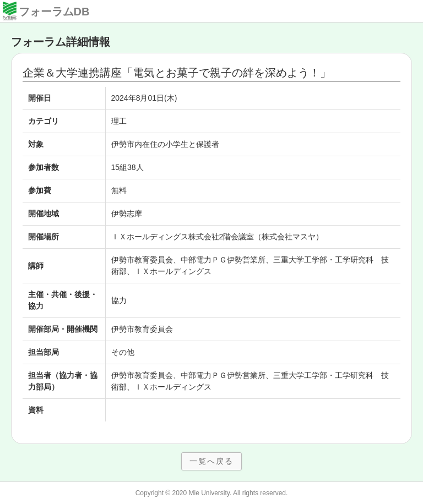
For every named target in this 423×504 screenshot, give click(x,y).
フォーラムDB (54, 12)
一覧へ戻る (211, 461)
